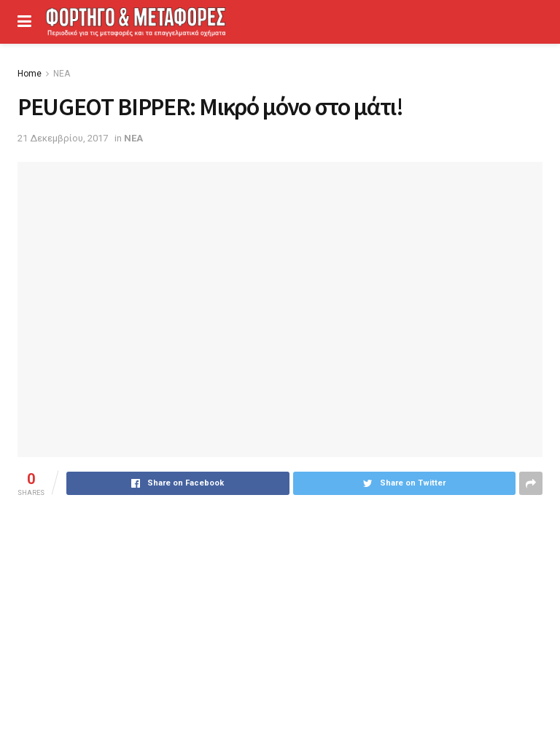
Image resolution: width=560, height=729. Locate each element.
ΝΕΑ (62, 74)
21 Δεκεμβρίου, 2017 (63, 138)
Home (30, 74)
